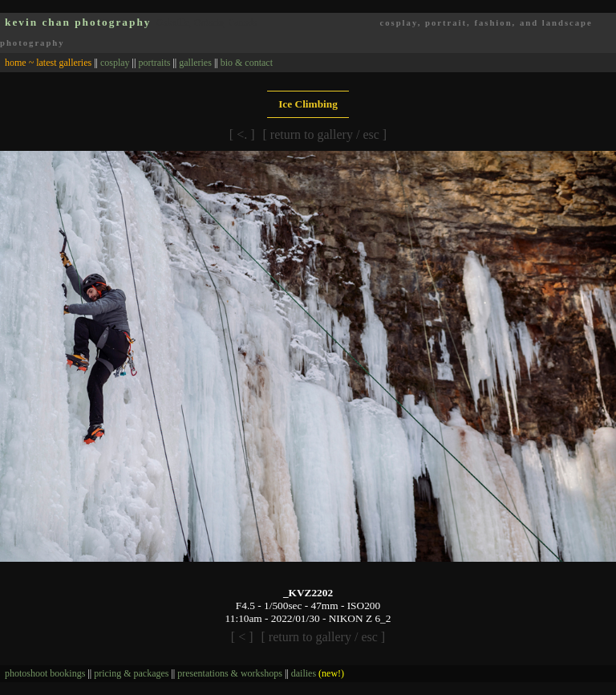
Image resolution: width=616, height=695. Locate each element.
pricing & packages (131, 673)
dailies (318, 673)
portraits (154, 63)
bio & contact (247, 63)
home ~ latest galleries (48, 63)
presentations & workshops (230, 673)
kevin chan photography (78, 22)
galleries (195, 63)
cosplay (115, 63)
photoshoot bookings (45, 673)
